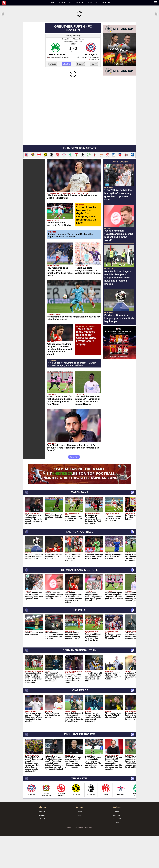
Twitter (117, 844)
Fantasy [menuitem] (93, 3)
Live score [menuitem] (65, 3)
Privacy (79, 848)
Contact (42, 848)
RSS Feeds (117, 851)
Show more (74, 489)
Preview (80, 96)
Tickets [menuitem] (106, 3)
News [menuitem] (52, 3)
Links (117, 855)
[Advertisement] (79, 38)
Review (94, 96)
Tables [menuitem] (80, 3)
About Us (42, 844)
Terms (80, 844)
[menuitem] (24, 3)
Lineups (53, 96)
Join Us (42, 851)
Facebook (117, 848)
